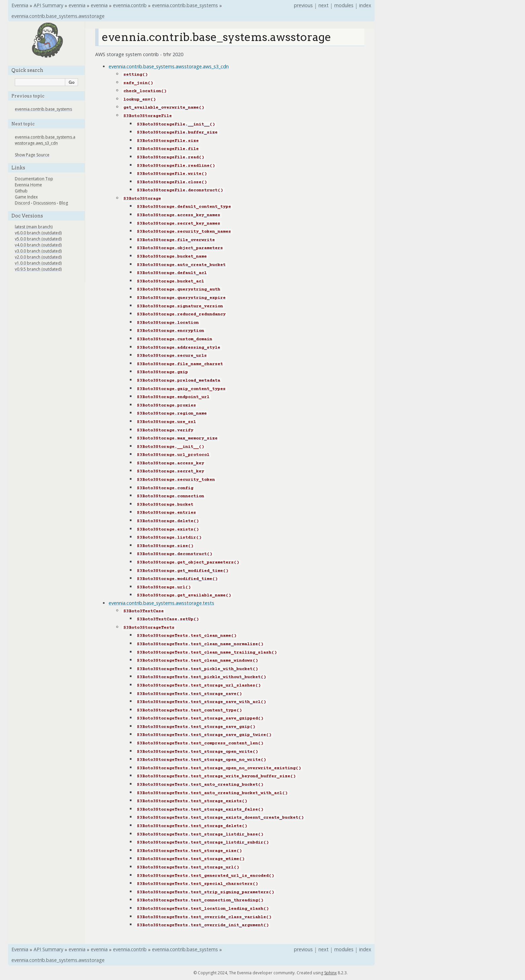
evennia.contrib (130, 5)
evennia (77, 5)
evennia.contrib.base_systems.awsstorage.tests (161, 603)
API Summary (48, 5)
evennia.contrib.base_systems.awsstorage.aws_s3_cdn (169, 66)
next (324, 5)
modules (344, 5)
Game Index (26, 197)
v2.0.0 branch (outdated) (38, 257)
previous (303, 5)
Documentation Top (34, 179)
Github (21, 191)
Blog (64, 203)
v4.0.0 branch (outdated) (38, 245)
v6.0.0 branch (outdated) (38, 233)
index (365, 5)
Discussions (45, 203)
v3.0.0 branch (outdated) (38, 251)
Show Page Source (32, 155)
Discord (22, 203)
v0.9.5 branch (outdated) (38, 269)
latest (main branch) (34, 227)
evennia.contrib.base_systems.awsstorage (58, 16)
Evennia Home (28, 185)
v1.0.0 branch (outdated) (38, 263)
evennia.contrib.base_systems (185, 5)
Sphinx (330, 973)
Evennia (20, 5)
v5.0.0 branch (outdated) (38, 239)
